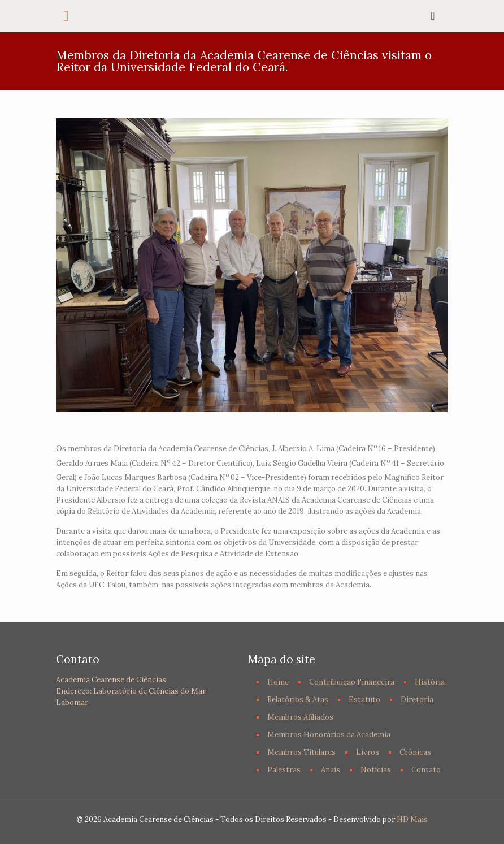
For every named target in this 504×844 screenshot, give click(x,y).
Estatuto (364, 700)
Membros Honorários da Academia (329, 735)
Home (278, 682)
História (430, 682)
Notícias (376, 770)
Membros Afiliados (300, 717)
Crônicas (415, 752)
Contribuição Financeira (352, 682)
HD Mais (412, 819)
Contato (426, 770)
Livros (368, 752)
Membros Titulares (301, 752)
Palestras (284, 770)
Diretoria (417, 700)
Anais (331, 770)
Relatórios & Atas (298, 700)
